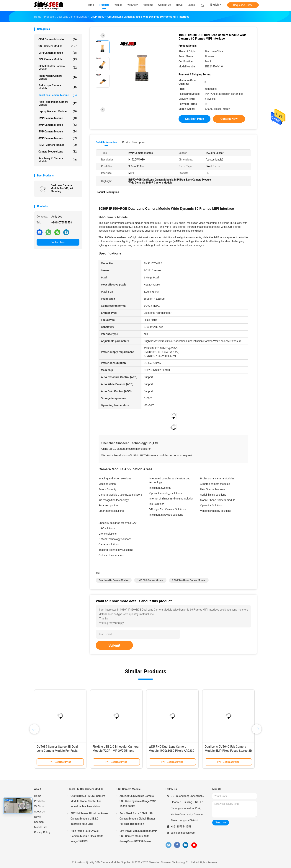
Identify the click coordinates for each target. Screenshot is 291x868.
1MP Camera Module (58, 118)
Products (39, 801)
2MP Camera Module (58, 125)
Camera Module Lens (58, 152)
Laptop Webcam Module (58, 111)
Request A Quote (243, 5)
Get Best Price (194, 119)
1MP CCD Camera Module (150, 580)
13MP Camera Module (58, 145)
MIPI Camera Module (58, 53)
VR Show (39, 806)
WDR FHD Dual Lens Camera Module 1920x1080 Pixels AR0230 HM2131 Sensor (171, 751)
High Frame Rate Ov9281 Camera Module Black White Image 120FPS (87, 836)
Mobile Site (41, 827)
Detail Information (106, 142)
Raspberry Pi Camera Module (58, 160)
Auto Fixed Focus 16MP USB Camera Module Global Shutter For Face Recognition (137, 819)
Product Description (134, 142)
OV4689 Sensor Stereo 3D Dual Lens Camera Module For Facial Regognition (57, 751)
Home (38, 796)
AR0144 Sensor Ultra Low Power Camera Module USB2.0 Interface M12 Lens (89, 819)
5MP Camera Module (58, 132)
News (37, 817)
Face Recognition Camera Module (58, 103)
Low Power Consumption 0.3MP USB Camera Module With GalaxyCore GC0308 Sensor (138, 836)
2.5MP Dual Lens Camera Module (189, 580)
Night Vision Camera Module (58, 77)
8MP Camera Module (58, 138)
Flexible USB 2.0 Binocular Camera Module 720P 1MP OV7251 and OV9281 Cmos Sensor (116, 751)
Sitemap (39, 822)
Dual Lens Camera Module (58, 95)
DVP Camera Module (58, 59)
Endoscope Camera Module (58, 87)
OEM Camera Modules (58, 39)
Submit (114, 645)
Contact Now (58, 242)
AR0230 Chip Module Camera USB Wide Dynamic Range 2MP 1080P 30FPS (138, 801)
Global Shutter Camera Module (58, 68)
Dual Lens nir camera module (114, 580)
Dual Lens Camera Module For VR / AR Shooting (62, 188)
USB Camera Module (58, 46)
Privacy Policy (42, 832)
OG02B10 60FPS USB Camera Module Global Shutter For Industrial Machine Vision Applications (88, 802)
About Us (39, 812)
